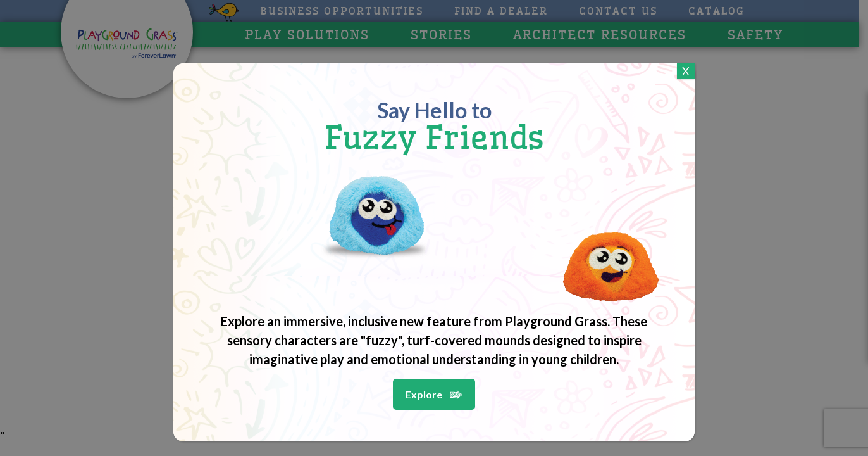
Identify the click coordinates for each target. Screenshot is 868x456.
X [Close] (686, 71)
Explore (424, 394)
